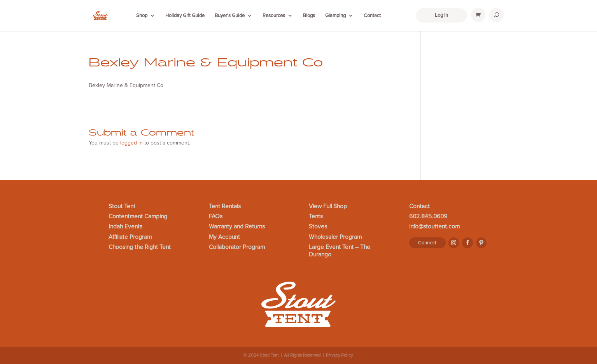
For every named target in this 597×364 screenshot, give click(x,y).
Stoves (318, 227)
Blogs (309, 16)
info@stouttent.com (434, 227)
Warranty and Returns (237, 227)
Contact (372, 16)
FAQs (216, 217)
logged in (131, 143)
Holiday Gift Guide (185, 16)
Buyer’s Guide (230, 16)
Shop (142, 16)
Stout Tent (122, 207)
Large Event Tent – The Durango (340, 251)
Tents (316, 217)
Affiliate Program (130, 237)
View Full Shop (328, 207)
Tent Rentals (225, 207)
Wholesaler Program (335, 237)
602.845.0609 (428, 217)
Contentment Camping (138, 217)
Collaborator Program (237, 247)
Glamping (335, 16)
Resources (274, 16)
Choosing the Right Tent (140, 247)
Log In (441, 15)
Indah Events (125, 227)
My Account (224, 237)
